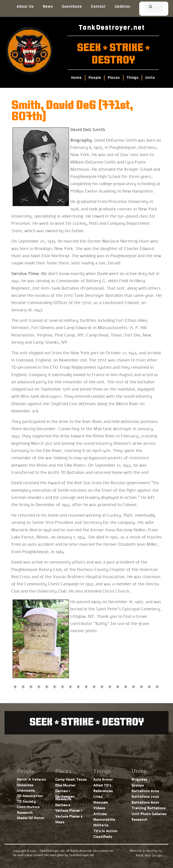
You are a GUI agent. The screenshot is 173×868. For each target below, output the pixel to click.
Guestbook (72, 6)
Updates (122, 6)
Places (114, 78)
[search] (148, 7)
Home (77, 78)
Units (150, 78)
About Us (25, 6)
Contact (98, 6)
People (95, 78)
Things (133, 78)
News (48, 6)
